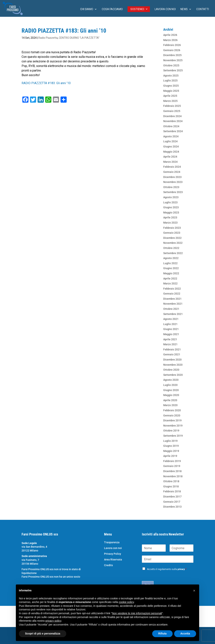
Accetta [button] (185, 634)
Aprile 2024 (170, 157)
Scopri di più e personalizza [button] (43, 634)
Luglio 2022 (170, 263)
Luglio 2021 (170, 324)
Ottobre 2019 (171, 431)
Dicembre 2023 (172, 177)
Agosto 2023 (171, 197)
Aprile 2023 (170, 217)
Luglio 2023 (170, 202)
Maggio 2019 (171, 451)
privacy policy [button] (53, 621)
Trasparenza (112, 542)
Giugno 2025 (171, 86)
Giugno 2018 (171, 486)
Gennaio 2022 (172, 294)
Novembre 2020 (173, 365)
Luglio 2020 (170, 385)
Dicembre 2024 (172, 116)
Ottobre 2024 (171, 126)
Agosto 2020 (171, 380)
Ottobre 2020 (171, 370)
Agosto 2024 (171, 136)
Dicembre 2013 (172, 507)
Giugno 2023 (171, 207)
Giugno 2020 (171, 390)
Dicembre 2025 (172, 55)
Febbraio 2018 (172, 491)
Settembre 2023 (173, 192)
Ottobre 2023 (171, 187)
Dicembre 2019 (172, 420)
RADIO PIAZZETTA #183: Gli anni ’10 (46, 83)
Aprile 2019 (170, 456)
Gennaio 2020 (172, 415)
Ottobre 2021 (171, 309)
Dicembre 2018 (172, 471)
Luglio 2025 (170, 80)
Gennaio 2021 (172, 354)
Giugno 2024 (171, 147)
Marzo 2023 (170, 223)
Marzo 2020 (170, 405)
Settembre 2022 (173, 253)
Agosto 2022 (171, 258)
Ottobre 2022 (171, 248)
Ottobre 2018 (171, 481)
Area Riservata (113, 560)
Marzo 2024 (170, 162)
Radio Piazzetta (48, 38)
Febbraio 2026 (172, 45)
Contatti (203, 9)
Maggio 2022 (171, 273)
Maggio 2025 (171, 91)
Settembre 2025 (173, 70)
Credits (108, 565)
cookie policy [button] (126, 602)
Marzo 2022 (170, 283)
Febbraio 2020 (172, 410)
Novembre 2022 (173, 243)
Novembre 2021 (173, 304)
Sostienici (137, 9)
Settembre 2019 (173, 436)
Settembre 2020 (173, 375)
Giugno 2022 (171, 268)
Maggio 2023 (171, 213)
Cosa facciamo (112, 9)
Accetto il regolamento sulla (167, 569)
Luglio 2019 (170, 441)
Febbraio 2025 (172, 106)
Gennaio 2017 (172, 502)
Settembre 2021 (173, 314)
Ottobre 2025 (171, 65)
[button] (194, 591)
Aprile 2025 (170, 96)
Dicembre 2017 (172, 497)
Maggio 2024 (171, 152)
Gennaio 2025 (172, 111)
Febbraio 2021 (172, 349)
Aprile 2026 (170, 35)
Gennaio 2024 (172, 172)
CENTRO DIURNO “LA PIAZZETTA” (79, 38)
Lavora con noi (165, 9)
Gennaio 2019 (172, 466)
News (184, 9)
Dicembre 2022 (172, 238)
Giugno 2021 (171, 329)
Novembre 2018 (173, 476)
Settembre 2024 (173, 131)
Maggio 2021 (171, 334)
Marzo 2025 (170, 101)
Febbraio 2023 (172, 228)
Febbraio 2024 (172, 167)
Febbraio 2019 (172, 461)
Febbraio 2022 (172, 289)
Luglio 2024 (170, 141)
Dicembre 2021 (172, 299)
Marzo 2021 (170, 344)
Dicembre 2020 (172, 360)
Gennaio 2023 (172, 233)
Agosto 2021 (171, 319)
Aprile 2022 (170, 279)
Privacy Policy (113, 554)
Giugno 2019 (171, 446)
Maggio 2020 (171, 395)
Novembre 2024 (173, 121)
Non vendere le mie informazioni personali (137, 613)
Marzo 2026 (170, 40)
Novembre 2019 (173, 426)
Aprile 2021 (170, 339)
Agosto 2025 (171, 76)
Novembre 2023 (173, 182)
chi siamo (87, 9)
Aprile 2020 (170, 400)
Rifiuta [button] (162, 634)
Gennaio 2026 (172, 50)
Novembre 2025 (173, 60)
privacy (181, 569)
